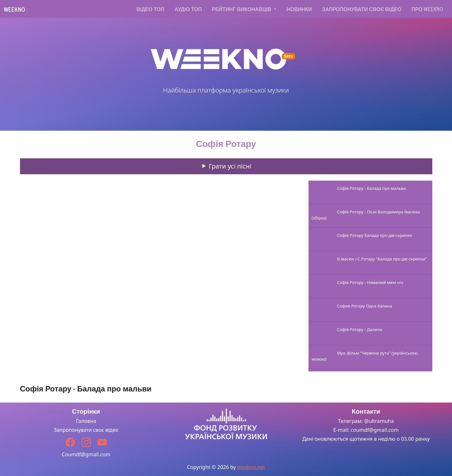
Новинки (299, 9)
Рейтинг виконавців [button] (242, 9)
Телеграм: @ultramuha (366, 421)
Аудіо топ (188, 9)
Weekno (14, 9)
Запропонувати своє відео (362, 9)
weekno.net (251, 467)
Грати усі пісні (226, 166)
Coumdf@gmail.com (86, 454)
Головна (86, 421)
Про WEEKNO (427, 9)
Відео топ (150, 9)
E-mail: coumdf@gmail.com (366, 430)
